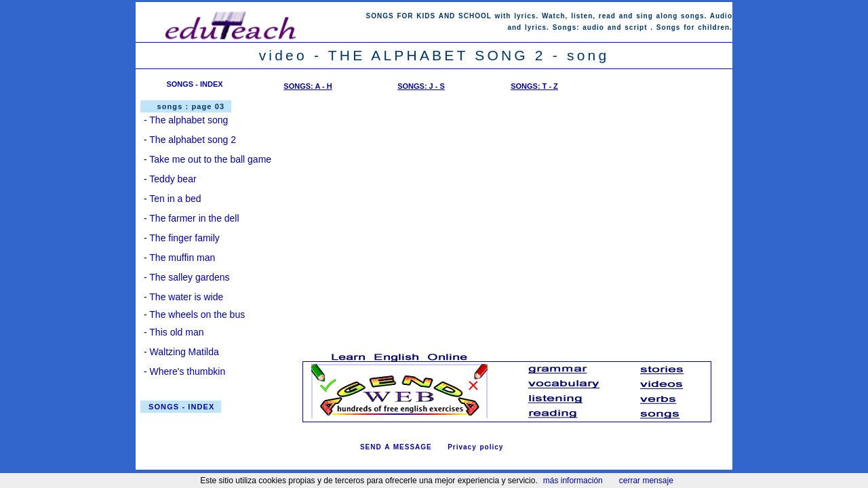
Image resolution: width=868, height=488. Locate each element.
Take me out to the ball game (210, 159)
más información (573, 481)
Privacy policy (475, 447)
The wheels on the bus (197, 314)
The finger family (184, 238)
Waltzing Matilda (184, 352)
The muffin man (182, 258)
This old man (176, 332)
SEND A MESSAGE (396, 447)
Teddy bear (173, 179)
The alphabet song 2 (193, 140)
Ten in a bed (175, 199)
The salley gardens (189, 277)
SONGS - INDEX (194, 84)
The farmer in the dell (194, 218)
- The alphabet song (186, 120)
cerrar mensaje (646, 481)
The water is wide (186, 297)
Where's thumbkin (188, 371)
